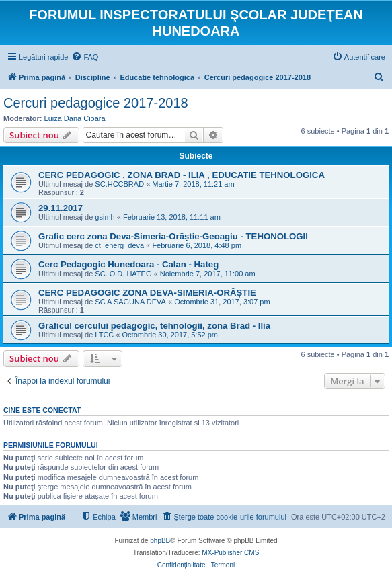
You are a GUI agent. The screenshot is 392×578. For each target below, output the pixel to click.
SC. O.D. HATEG (123, 274)
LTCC (104, 335)
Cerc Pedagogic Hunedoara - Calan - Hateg (128, 264)
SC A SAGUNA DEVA (130, 302)
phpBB (160, 541)
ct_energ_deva (119, 245)
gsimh (105, 217)
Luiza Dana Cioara (75, 118)
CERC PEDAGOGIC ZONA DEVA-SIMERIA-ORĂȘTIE (147, 293)
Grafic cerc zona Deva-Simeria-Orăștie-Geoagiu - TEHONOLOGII (173, 236)
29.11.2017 (61, 208)
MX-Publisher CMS (230, 553)
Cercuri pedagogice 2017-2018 (96, 103)
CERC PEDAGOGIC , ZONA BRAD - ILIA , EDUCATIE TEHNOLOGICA (182, 175)
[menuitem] (85, 57)
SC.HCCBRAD (119, 184)
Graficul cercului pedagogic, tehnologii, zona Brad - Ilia (154, 326)
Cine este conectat (42, 410)
